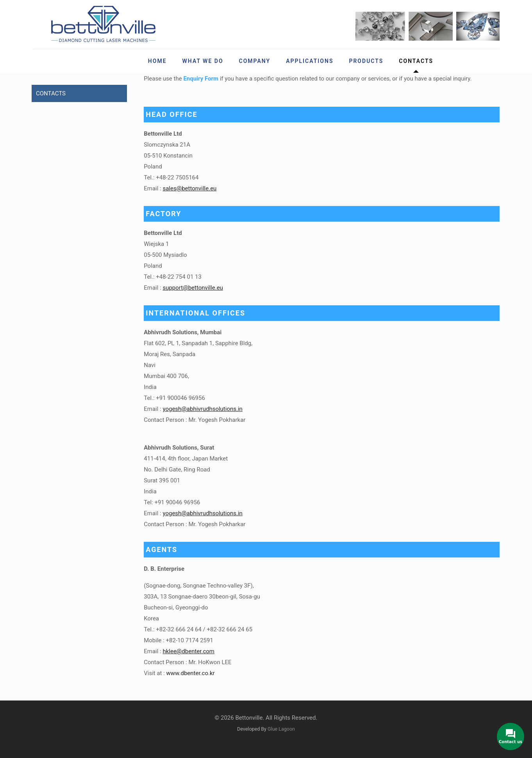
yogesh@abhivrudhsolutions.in (202, 409)
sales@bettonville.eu (189, 188)
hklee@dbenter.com (188, 651)
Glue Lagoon (281, 729)
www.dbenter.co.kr (191, 673)
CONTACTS (51, 93)
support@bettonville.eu (193, 288)
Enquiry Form (201, 79)
